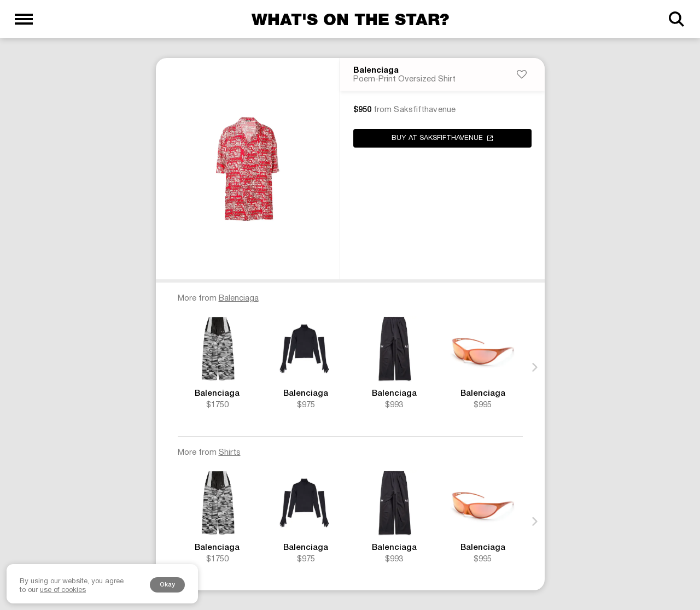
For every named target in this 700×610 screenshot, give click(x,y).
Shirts (230, 453)
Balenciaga (376, 71)
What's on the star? (350, 19)
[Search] (676, 19)
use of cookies (63, 590)
